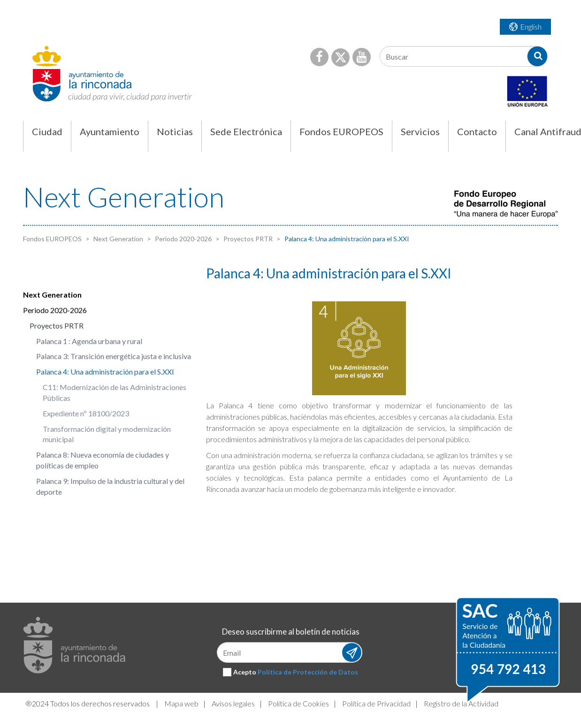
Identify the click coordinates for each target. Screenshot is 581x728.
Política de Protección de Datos (308, 672)
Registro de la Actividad (461, 703)
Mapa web (181, 703)
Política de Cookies (298, 703)
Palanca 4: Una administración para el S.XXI (105, 372)
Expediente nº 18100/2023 (86, 413)
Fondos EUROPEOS (52, 239)
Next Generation (118, 239)
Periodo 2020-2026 (183, 239)
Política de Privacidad (376, 703)
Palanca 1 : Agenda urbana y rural (89, 341)
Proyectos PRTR (247, 239)
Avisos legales (233, 703)
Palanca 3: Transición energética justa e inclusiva (114, 356)
